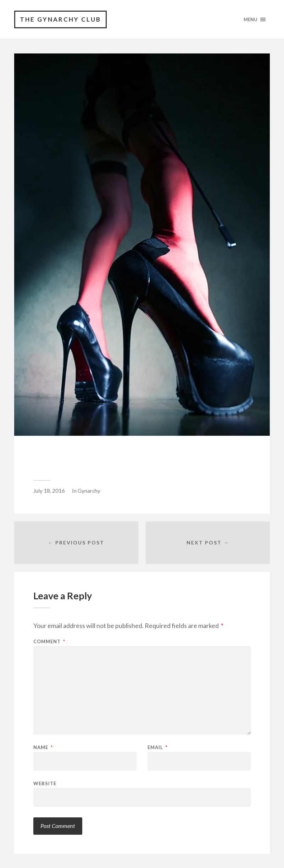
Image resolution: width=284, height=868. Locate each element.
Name (43, 747)
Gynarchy (89, 491)
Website (45, 783)
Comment (49, 642)
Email (158, 747)
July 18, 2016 (49, 491)
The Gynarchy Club (60, 19)
